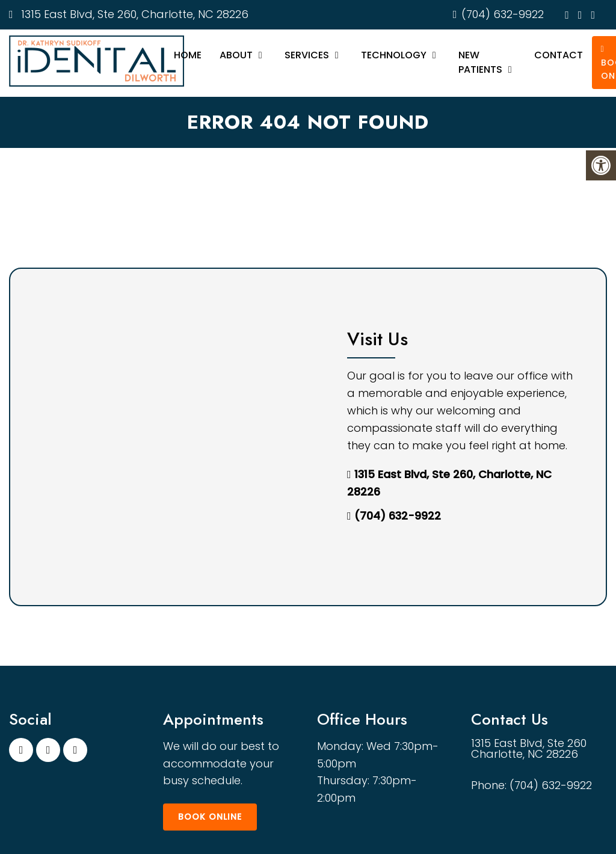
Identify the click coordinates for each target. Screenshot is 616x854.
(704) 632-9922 (503, 14)
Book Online (210, 817)
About (236, 55)
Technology (394, 55)
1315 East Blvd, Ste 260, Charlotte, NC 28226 (133, 14)
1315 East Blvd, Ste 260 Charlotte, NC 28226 (529, 749)
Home (188, 55)
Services (307, 55)
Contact (559, 55)
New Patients (480, 62)
